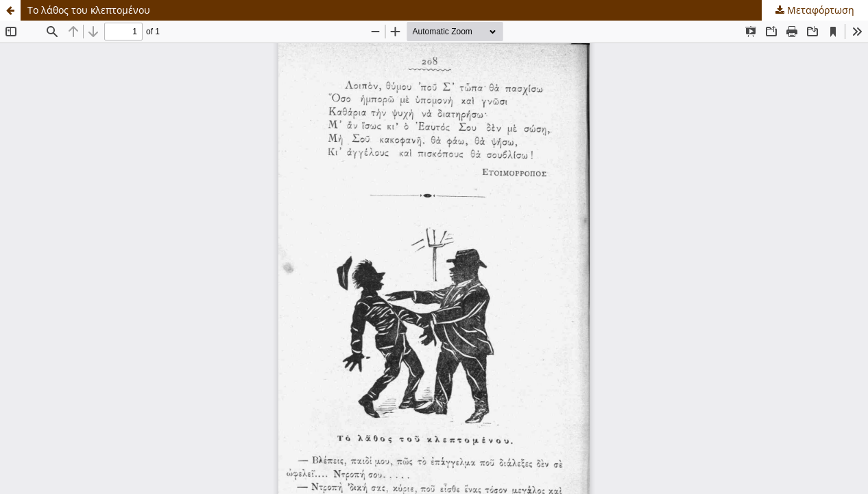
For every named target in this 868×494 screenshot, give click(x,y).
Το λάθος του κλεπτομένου (89, 10)
